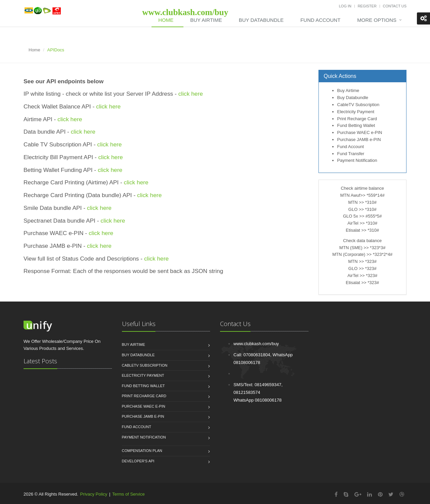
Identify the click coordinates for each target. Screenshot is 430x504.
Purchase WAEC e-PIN (360, 132)
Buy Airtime (206, 20)
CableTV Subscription (358, 105)
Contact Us (395, 6)
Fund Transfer (351, 154)
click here (191, 94)
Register (367, 6)
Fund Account (320, 20)
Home (166, 20)
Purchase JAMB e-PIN (359, 140)
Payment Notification (357, 160)
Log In (345, 6)
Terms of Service (128, 494)
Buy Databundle (353, 98)
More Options (377, 20)
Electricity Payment (356, 112)
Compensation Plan (142, 451)
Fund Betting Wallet (356, 125)
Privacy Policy (94, 494)
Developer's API (138, 461)
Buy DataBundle (261, 20)
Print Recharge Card (357, 119)
